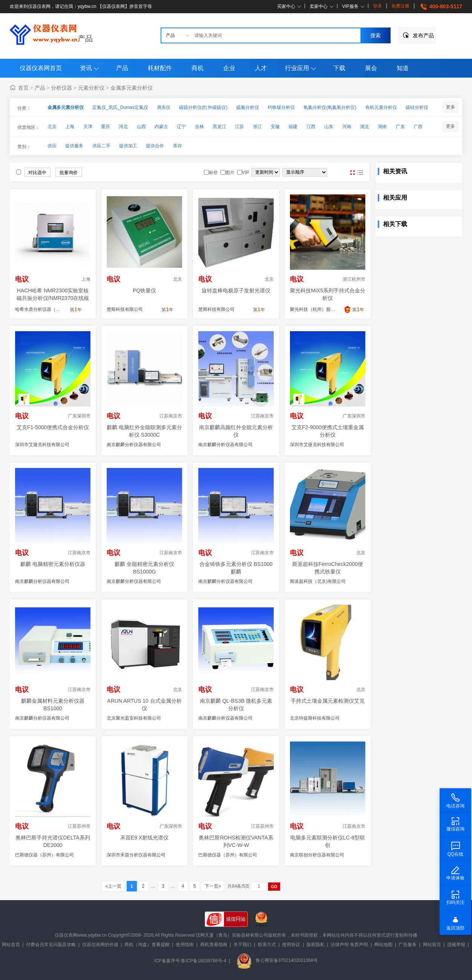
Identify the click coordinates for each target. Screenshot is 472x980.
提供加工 (128, 146)
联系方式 (267, 945)
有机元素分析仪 (381, 107)
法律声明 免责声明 (349, 945)
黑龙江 (219, 127)
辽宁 (181, 127)
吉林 (199, 127)
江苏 (239, 127)
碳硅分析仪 (417, 107)
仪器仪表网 (66, 935)
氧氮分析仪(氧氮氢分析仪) (330, 107)
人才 (261, 68)
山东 (329, 127)
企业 (229, 68)
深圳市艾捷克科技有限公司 (42, 445)
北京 (52, 127)
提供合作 (155, 146)
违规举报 (456, 945)
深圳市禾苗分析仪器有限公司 (136, 855)
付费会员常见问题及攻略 (51, 945)
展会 (371, 68)
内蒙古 (161, 127)
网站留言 (432, 945)
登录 (377, 6)
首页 (23, 88)
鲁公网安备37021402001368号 (277, 960)
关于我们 (242, 945)
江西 (311, 127)
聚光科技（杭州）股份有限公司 (322, 309)
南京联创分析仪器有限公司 (317, 855)
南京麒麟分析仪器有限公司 (134, 445)
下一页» (213, 886)
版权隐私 (316, 945)
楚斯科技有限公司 (125, 309)
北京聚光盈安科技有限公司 (134, 718)
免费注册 (400, 6)
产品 (85, 38)
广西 (418, 127)
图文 (360, 173)
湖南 (382, 127)
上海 (70, 127)
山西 (141, 127)
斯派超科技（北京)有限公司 (318, 581)
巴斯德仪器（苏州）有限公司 (44, 855)
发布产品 (423, 35)
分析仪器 (61, 88)
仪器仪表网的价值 (100, 945)
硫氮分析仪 (248, 107)
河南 (347, 127)
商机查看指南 (214, 945)
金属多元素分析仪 (132, 88)
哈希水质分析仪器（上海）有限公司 (51, 309)
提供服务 (74, 146)
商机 (198, 68)
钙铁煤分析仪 (281, 107)
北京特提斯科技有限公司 (315, 718)
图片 (352, 173)
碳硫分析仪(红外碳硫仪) (203, 107)
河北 (123, 127)
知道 (403, 68)
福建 (293, 127)
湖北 (365, 127)
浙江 (257, 127)
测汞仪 (164, 107)
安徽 (275, 127)
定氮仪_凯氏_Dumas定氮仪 (120, 107)
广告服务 (408, 945)
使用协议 (291, 945)
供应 (52, 146)
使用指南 (185, 945)
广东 (400, 127)
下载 (339, 68)
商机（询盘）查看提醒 (147, 945)
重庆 (106, 127)
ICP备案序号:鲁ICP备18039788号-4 (190, 960)
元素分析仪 (91, 88)
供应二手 (101, 146)
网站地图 (383, 945)
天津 (88, 127)
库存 (178, 146)
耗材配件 (160, 68)
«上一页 (113, 886)
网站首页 (11, 945)
